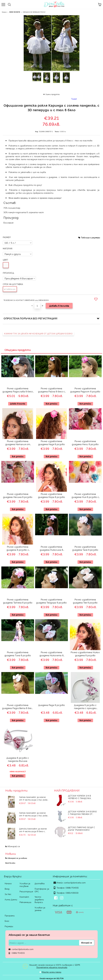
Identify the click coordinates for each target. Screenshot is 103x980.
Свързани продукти (18, 350)
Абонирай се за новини (17, 858)
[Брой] (37, 306)
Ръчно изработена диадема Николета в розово (52, 654)
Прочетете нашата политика (52, 967)
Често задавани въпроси (39, 899)
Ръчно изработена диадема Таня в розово (85, 548)
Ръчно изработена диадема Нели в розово (85, 443)
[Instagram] (62, 898)
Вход (7, 889)
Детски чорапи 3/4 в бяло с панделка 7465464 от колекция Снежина (82, 813)
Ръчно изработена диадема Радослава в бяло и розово (18, 390)
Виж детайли (51, 404)
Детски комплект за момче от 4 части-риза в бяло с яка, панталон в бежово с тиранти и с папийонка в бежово (33, 830)
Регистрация (26, 891)
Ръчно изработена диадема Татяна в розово (18, 601)
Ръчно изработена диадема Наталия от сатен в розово (18, 443)
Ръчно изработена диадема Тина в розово (18, 654)
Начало (4, 12)
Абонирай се (14, 846)
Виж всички (10, 863)
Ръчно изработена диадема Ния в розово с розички (85, 496)
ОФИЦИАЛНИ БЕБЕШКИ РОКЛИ (34, 12)
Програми (10, 916)
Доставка (40, 883)
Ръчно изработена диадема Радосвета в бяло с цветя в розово (18, 707)
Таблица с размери (91, 237)
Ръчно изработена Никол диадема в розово (85, 654)
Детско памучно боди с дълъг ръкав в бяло (82, 828)
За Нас (8, 894)
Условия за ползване (25, 885)
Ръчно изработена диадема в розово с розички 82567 (18, 549)
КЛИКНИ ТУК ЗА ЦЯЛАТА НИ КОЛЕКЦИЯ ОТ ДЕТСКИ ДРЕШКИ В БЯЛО (38, 333)
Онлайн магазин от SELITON (52, 978)
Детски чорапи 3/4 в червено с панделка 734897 (79, 797)
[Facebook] (56, 898)
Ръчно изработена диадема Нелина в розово (18, 495)
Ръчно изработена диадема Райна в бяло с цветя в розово (51, 390)
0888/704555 (72, 888)
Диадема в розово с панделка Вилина (18, 759)
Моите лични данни (51, 971)
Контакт (24, 897)
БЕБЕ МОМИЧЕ (15, 12)
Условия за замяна (40, 909)
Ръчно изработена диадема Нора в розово (51, 495)
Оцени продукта (53, 94)
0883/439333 (72, 893)
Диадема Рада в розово (51, 705)
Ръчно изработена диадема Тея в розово (85, 601)
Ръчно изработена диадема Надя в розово (51, 443)
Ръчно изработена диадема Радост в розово (85, 390)
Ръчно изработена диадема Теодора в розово (51, 601)
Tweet (74, 99)
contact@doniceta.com (75, 883)
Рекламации (25, 902)
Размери (9, 926)
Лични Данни (11, 899)
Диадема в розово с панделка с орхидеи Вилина (85, 707)
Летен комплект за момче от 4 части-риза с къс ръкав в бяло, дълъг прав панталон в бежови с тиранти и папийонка (34, 798)
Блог (7, 921)
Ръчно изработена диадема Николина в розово (51, 549)
